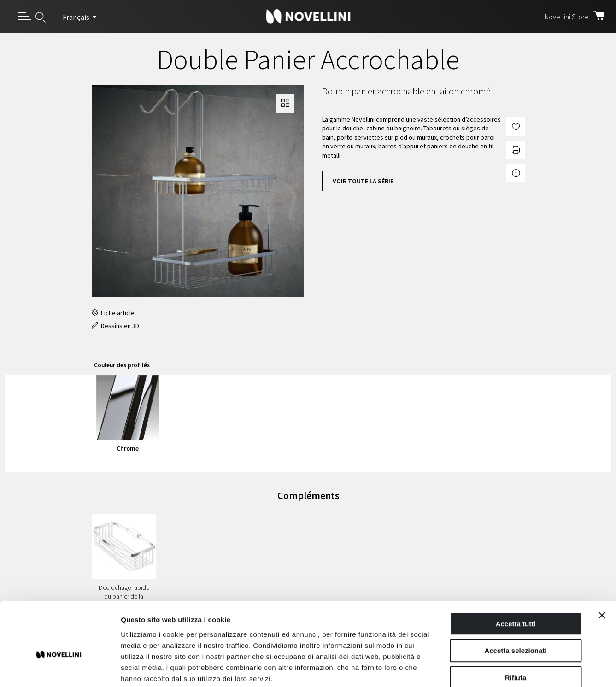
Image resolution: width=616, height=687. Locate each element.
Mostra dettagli (485, 669)
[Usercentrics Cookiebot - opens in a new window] (60, 669)
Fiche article (113, 313)
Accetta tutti (516, 574)
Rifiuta (516, 628)
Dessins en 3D (115, 326)
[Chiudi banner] (602, 566)
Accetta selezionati (515, 602)
